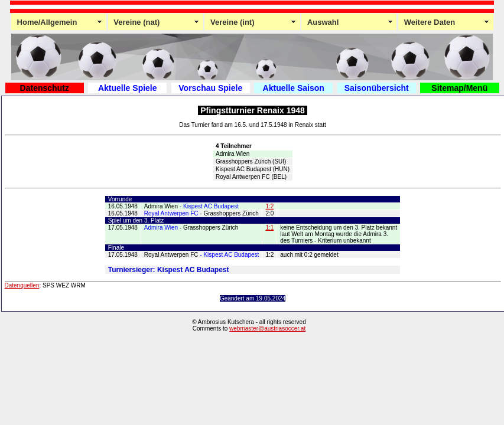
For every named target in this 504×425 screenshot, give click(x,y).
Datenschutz (45, 88)
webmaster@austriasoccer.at (267, 328)
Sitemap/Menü (459, 88)
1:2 (269, 206)
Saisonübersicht (377, 88)
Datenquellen (22, 285)
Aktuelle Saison (294, 88)
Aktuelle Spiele (128, 88)
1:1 (269, 228)
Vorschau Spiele (210, 88)
